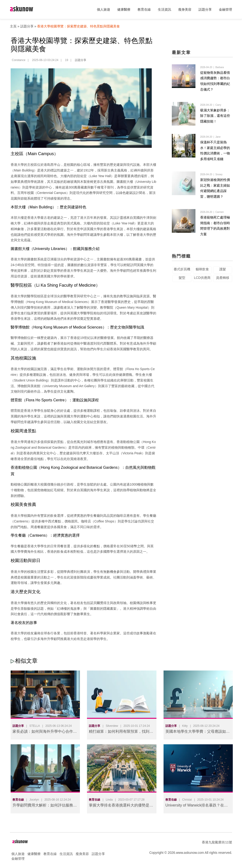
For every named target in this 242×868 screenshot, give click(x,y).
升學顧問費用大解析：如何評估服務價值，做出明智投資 (45, 806)
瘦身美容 (185, 9)
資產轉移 (223, 281)
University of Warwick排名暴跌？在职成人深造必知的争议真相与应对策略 (197, 806)
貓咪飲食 (202, 272)
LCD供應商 (202, 281)
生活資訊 (164, 9)
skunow (22, 9)
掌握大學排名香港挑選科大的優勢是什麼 (121, 806)
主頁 (13, 26)
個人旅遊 (104, 9)
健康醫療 (124, 9)
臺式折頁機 (182, 272)
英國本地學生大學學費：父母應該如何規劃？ (198, 732)
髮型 (182, 281)
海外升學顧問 (77, 235)
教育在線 (144, 9)
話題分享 (205, 9)
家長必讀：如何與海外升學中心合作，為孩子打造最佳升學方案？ (45, 732)
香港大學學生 (73, 271)
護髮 (223, 272)
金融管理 (225, 9)
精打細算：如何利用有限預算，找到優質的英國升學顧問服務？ (121, 732)
